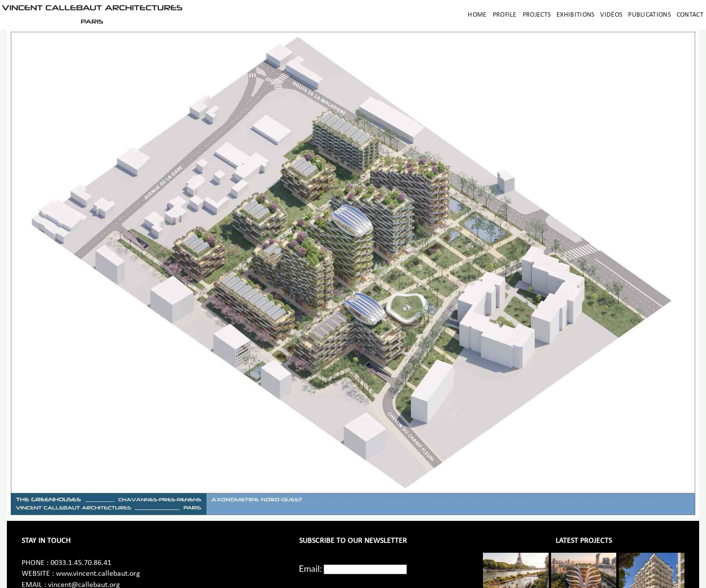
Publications (649, 15)
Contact (690, 15)
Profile (505, 15)
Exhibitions (575, 15)
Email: (311, 568)
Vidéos (611, 15)
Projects (537, 15)
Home (477, 15)
